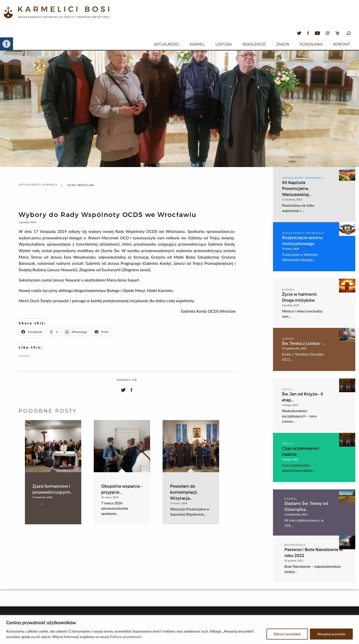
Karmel (197, 44)
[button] (6, 44)
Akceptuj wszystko (331, 634)
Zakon (283, 44)
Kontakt (342, 44)
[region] (179, 630)
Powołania (311, 44)
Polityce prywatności (126, 637)
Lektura (224, 44)
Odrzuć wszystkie (287, 634)
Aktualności (167, 44)
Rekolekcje (254, 44)
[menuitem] (167, 44)
